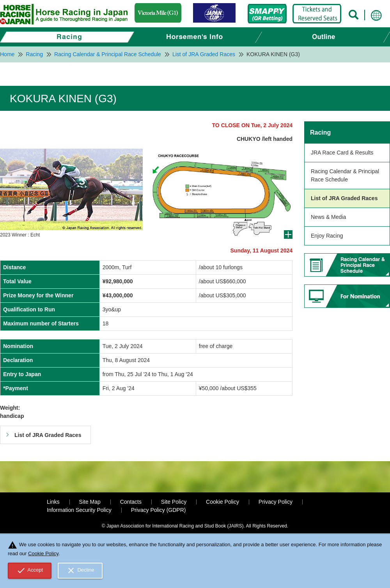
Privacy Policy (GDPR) (159, 510)
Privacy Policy (276, 502)
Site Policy (174, 502)
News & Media (328, 217)
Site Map (90, 502)
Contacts (131, 502)
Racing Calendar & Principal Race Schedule (345, 175)
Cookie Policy (222, 502)
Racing (320, 132)
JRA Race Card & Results (342, 153)
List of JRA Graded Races (344, 198)
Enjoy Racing (327, 236)
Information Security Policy (79, 510)
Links (53, 502)
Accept (30, 570)
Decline (80, 570)
